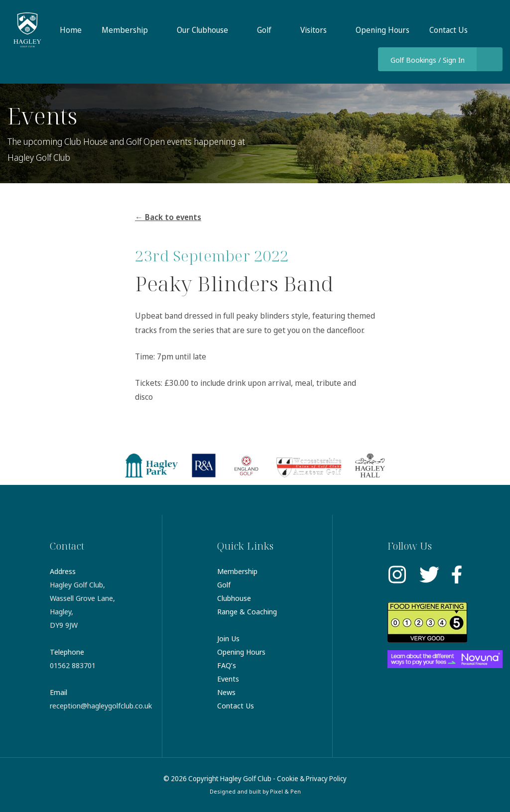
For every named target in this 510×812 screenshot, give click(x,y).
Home (71, 30)
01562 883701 (73, 665)
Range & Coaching (247, 611)
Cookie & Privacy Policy (312, 778)
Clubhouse (234, 598)
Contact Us (448, 30)
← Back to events (168, 217)
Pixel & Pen (285, 791)
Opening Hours (382, 30)
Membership (125, 30)
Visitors (314, 30)
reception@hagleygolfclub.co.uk (101, 705)
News (226, 692)
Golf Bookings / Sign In (428, 60)
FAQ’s (227, 665)
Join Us (228, 638)
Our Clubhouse (202, 30)
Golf (264, 30)
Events (228, 679)
